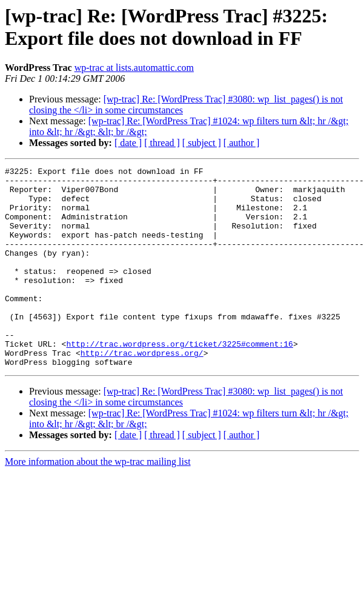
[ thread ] (162, 143)
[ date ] (128, 143)
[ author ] (242, 143)
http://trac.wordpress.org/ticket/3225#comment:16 (179, 380)
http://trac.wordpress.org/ (142, 391)
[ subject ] (202, 143)
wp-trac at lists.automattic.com (134, 68)
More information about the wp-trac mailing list (98, 502)
